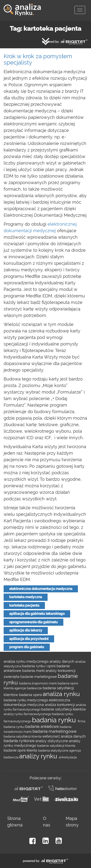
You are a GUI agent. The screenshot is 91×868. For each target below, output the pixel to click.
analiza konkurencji (60, 705)
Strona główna (15, 822)
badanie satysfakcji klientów (64, 709)
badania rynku (55, 720)
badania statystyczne (54, 750)
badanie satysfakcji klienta (56, 746)
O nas (47, 822)
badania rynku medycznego (26, 700)
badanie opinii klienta (21, 750)
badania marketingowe (54, 731)
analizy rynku (39, 756)
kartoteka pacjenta (24, 605)
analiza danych (73, 736)
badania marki (34, 671)
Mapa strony (72, 822)
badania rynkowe (20, 741)
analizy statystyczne (52, 741)
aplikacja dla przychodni (29, 639)
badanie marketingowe (39, 677)
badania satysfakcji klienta (23, 736)
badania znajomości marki (38, 683)
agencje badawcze (29, 688)
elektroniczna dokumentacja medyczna (41, 589)
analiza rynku (61, 694)
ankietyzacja (68, 757)
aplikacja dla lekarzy (26, 630)
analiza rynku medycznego (27, 661)
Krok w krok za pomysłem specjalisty (38, 59)
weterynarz (52, 736)
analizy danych (62, 661)
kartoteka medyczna (26, 597)
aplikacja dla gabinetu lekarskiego (37, 614)
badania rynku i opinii (39, 666)
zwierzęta (12, 677)
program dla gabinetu (27, 647)
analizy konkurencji (61, 671)
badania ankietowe (42, 727)
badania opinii (31, 695)
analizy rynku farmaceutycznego (28, 714)
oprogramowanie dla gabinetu (33, 622)
